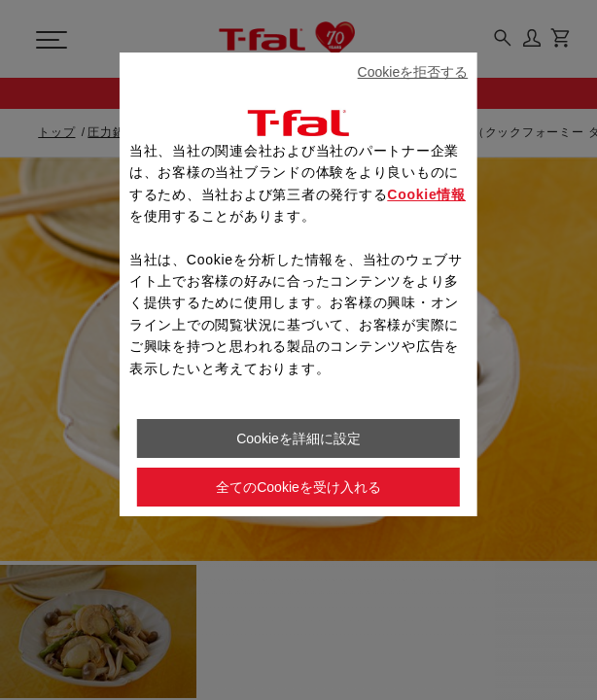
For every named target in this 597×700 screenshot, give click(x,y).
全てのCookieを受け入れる (298, 487)
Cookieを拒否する (413, 72)
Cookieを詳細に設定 (298, 438)
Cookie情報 (426, 194)
